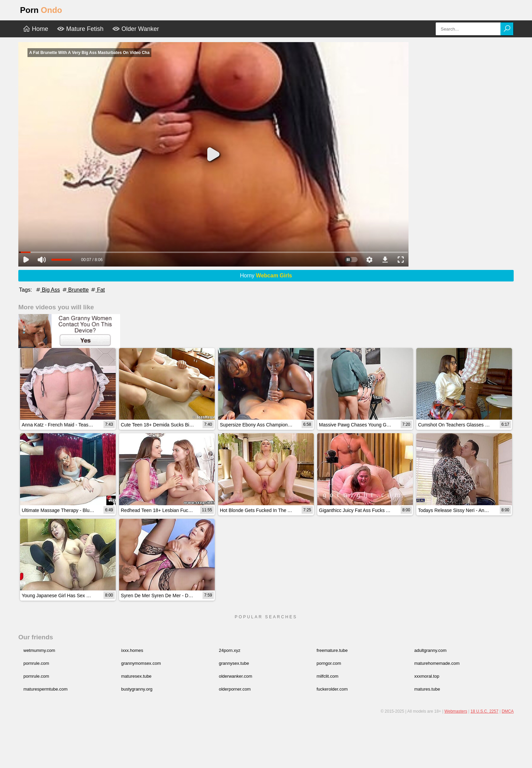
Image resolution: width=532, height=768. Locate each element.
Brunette (75, 290)
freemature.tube (332, 650)
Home (35, 29)
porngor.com (329, 663)
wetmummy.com (39, 650)
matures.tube (427, 689)
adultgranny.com (430, 650)
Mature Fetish (80, 29)
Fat (97, 290)
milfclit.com (327, 676)
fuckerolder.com (332, 689)
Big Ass (47, 290)
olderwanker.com (235, 676)
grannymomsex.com (141, 663)
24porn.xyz (230, 650)
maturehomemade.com (437, 663)
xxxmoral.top (427, 676)
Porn (41, 10)
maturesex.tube (136, 676)
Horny (266, 276)
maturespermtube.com (45, 689)
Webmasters (456, 711)
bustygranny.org (137, 689)
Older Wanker (136, 29)
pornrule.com (36, 663)
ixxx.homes (132, 650)
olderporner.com (235, 689)
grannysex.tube (234, 663)
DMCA (508, 711)
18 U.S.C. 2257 (484, 711)
